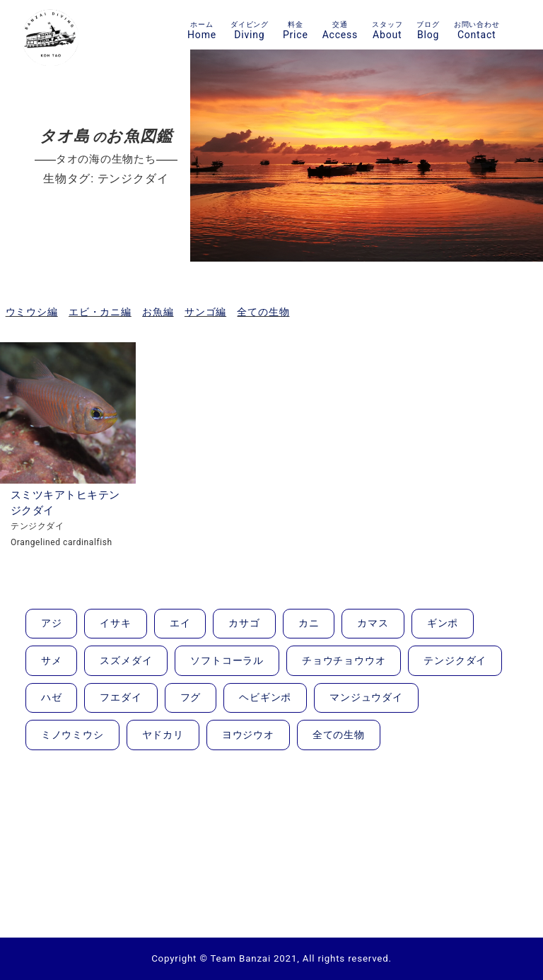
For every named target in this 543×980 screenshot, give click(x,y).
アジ (52, 623)
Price (296, 30)
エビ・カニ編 (100, 312)
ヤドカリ (163, 735)
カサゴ (244, 623)
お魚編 (158, 312)
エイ (180, 623)
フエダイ (121, 697)
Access (340, 30)
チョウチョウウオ (344, 660)
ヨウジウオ (248, 735)
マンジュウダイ (366, 697)
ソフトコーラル (227, 660)
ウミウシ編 (32, 312)
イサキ (115, 623)
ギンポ (443, 623)
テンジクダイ (455, 660)
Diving (250, 30)
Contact (477, 30)
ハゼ (52, 697)
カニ (309, 623)
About (387, 30)
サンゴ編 (205, 312)
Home (202, 30)
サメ (52, 660)
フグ (191, 697)
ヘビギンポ (265, 697)
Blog (428, 30)
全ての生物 (263, 312)
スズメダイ (126, 660)
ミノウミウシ (72, 735)
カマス (373, 623)
